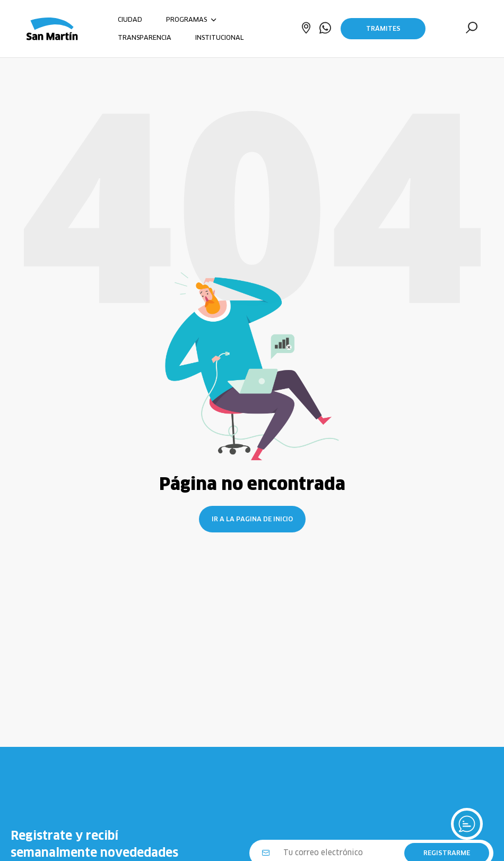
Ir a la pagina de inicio (252, 519)
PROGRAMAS (191, 19)
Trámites (383, 28)
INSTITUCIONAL (219, 37)
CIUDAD (130, 19)
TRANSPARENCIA (145, 37)
